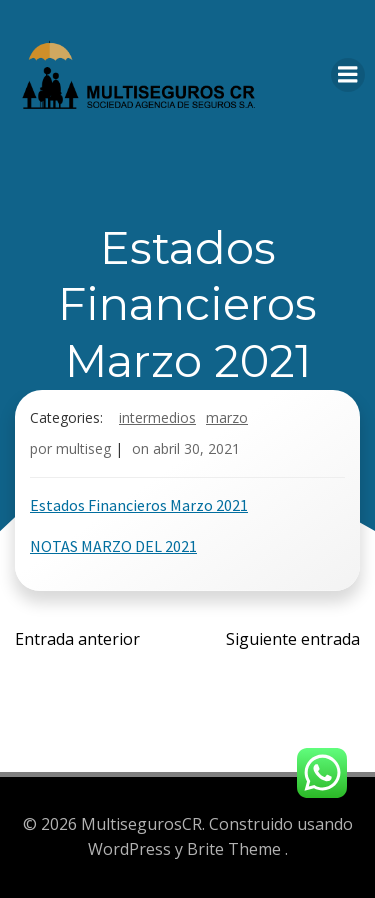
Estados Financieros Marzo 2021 (139, 505)
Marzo (227, 417)
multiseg (83, 448)
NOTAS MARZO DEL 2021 (113, 546)
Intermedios (157, 417)
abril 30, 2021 (196, 448)
